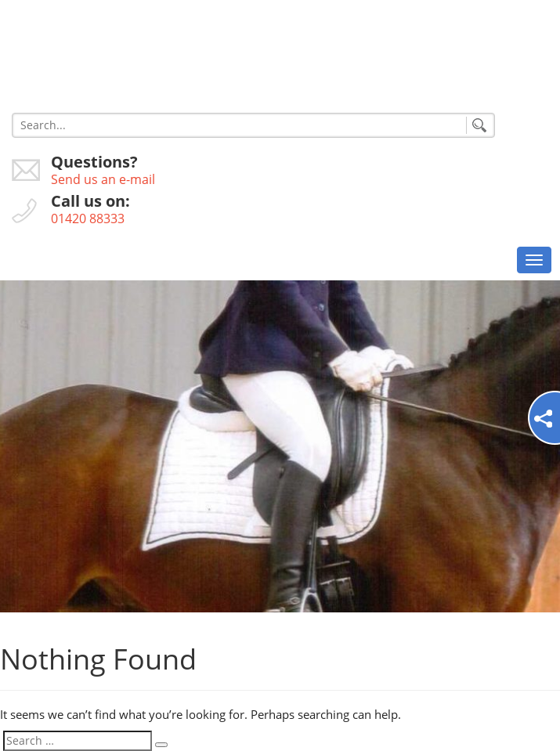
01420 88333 (88, 218)
